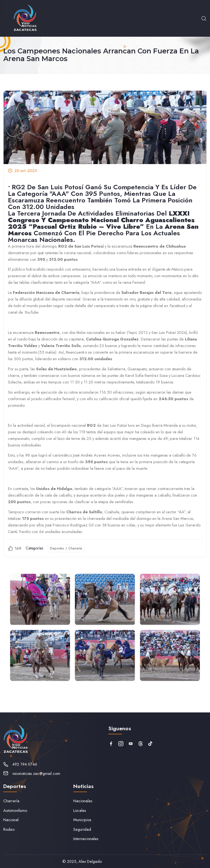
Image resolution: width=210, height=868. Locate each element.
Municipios (82, 820)
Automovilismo (15, 810)
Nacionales (83, 801)
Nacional (11, 820)
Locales (80, 810)
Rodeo (9, 829)
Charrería (11, 801)
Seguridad (82, 829)
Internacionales (86, 839)
